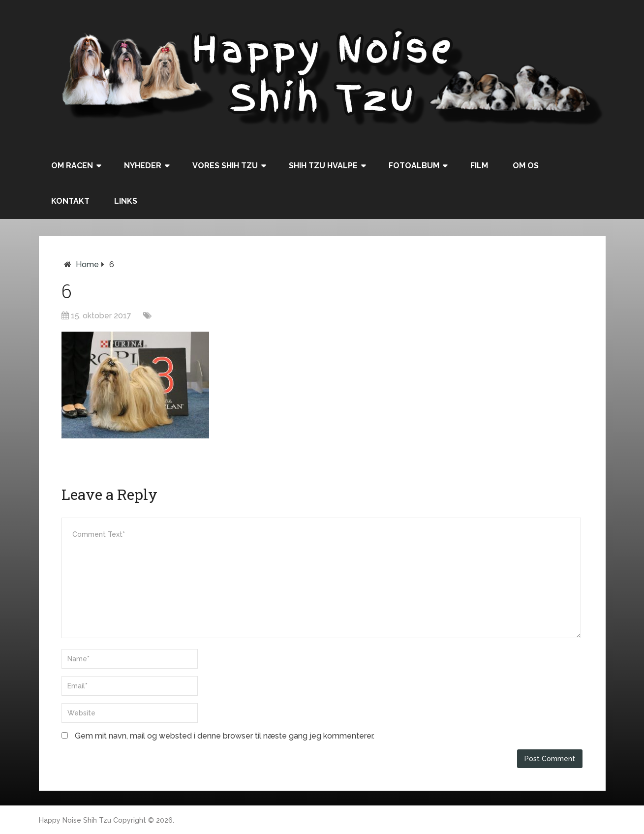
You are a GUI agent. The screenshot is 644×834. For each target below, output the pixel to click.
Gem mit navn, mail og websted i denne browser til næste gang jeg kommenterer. (225, 736)
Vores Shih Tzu (225, 166)
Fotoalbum (414, 166)
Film (479, 166)
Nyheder (143, 166)
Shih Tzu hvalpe (323, 166)
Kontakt (70, 201)
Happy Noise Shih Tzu (75, 820)
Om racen (72, 166)
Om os (526, 166)
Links (126, 201)
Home (87, 264)
